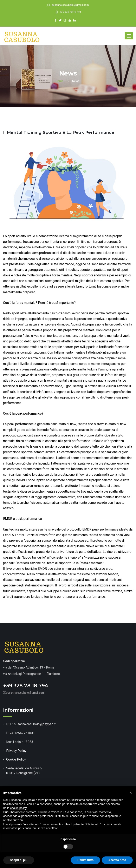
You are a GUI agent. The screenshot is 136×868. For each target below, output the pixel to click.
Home (60, 81)
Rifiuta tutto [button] (86, 860)
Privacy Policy (16, 751)
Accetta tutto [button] (117, 860)
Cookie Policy (16, 759)
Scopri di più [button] (19, 860)
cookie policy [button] (18, 808)
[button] (131, 793)
